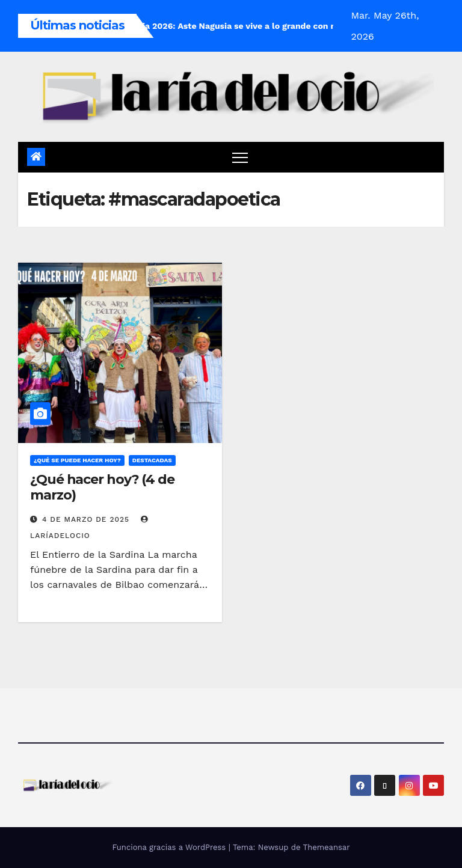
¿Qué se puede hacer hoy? (77, 460)
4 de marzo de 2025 (87, 519)
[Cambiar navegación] (240, 157)
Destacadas (152, 460)
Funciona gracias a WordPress (170, 847)
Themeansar (327, 847)
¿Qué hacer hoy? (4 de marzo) (102, 487)
